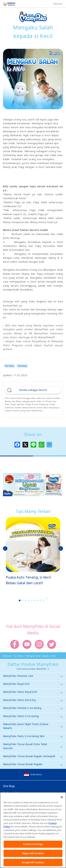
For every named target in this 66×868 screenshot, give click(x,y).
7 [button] (37, 600)
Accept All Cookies (33, 864)
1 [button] (20, 600)
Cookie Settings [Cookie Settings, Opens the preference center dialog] (33, 846)
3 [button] (26, 600)
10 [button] (46, 598)
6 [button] (34, 600)
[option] (33, 552)
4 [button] (29, 600)
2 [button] (23, 600)
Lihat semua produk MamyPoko (32, 669)
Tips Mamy (9, 366)
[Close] (62, 799)
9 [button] (43, 600)
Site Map (9, 786)
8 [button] (40, 600)
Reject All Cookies (33, 855)
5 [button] (32, 600)
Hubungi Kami (12, 793)
